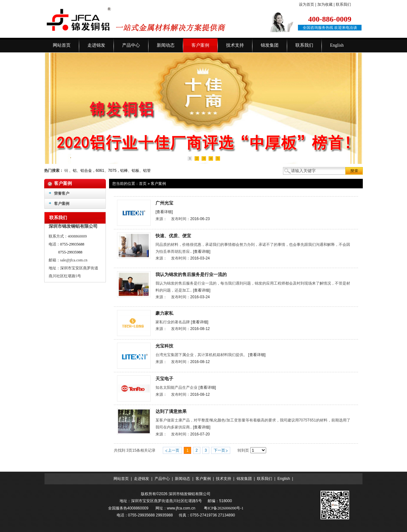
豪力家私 (164, 313)
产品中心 (162, 479)
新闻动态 (183, 479)
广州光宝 (164, 203)
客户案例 (158, 184)
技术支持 (224, 479)
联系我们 (343, 4)
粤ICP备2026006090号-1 (224, 508)
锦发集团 (244, 479)
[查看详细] (164, 212)
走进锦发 (141, 479)
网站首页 (121, 479)
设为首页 (307, 4)
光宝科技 (164, 346)
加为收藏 (325, 4)
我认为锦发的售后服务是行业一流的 (191, 274)
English (284, 479)
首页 (143, 184)
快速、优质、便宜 (173, 236)
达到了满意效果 (171, 411)
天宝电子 (164, 379)
